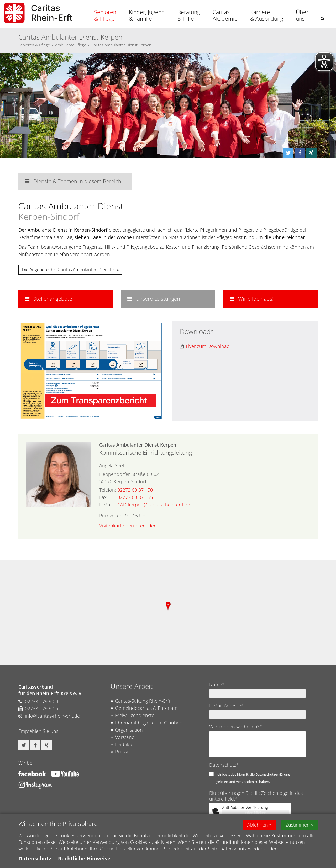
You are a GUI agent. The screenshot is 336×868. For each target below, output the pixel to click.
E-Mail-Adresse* (226, 706)
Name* (217, 685)
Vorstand (123, 737)
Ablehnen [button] (258, 825)
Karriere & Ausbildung (267, 15)
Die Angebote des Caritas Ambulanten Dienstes (69, 270)
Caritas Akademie (225, 15)
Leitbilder (123, 745)
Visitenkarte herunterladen (128, 526)
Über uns (302, 15)
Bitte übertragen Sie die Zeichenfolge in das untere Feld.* (256, 796)
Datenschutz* (224, 765)
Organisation (127, 730)
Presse (120, 752)
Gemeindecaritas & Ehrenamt (145, 708)
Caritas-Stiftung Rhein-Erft (140, 701)
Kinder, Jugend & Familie (147, 15)
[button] (322, 18)
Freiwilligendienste (132, 716)
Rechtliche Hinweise (84, 858)
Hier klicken (256, 813)
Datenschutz (35, 858)
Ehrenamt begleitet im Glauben (146, 723)
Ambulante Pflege (71, 45)
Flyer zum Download (205, 346)
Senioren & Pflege (105, 15)
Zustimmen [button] (298, 825)
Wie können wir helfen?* (236, 727)
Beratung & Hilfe (189, 15)
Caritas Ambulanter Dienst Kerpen (121, 45)
